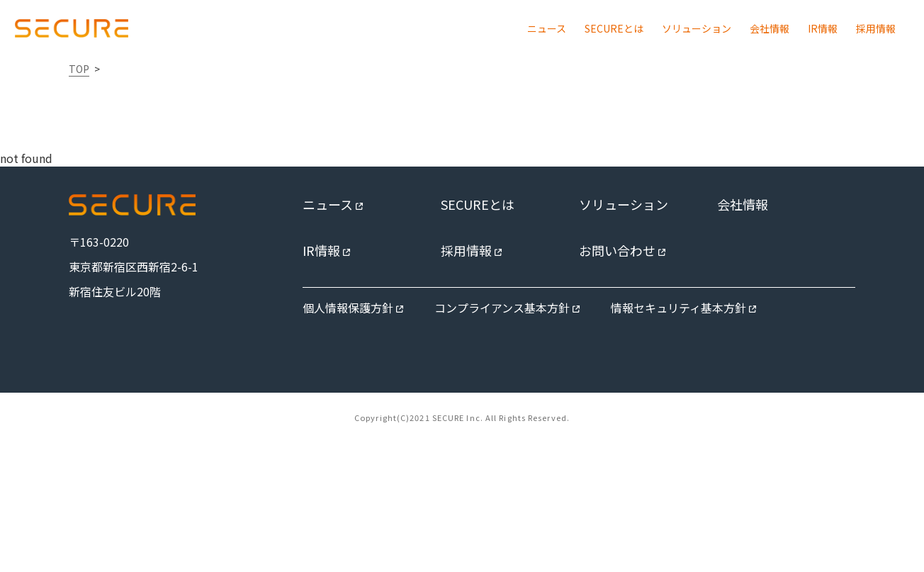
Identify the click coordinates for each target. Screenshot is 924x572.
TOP (79, 69)
